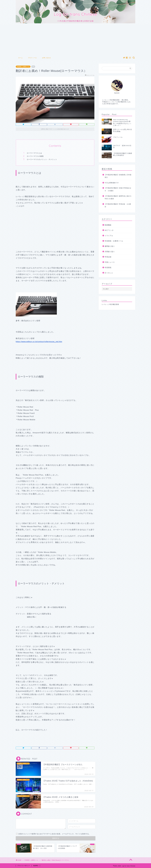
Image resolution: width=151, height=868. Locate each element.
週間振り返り (110, 246)
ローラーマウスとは (34, 153)
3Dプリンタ (109, 230)
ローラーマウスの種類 (35, 156)
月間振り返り (110, 252)
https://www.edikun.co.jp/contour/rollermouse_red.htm (39, 342)
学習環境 (108, 268)
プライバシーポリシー (24, 866)
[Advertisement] (75, 39)
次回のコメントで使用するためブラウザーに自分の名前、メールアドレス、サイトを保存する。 (54, 834)
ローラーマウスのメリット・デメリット (42, 159)
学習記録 (108, 257)
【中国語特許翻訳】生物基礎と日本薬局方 (118, 176)
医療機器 (108, 225)
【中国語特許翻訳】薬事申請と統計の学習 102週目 (118, 197)
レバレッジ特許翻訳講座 (110, 304)
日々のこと (109, 273)
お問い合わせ (46, 58)
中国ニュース (110, 262)
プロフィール (32, 58)
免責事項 (36, 866)
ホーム (21, 58)
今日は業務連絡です (112, 183)
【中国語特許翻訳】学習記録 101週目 (118, 205)
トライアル (109, 236)
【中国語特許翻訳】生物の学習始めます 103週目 (118, 189)
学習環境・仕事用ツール (23, 67)
